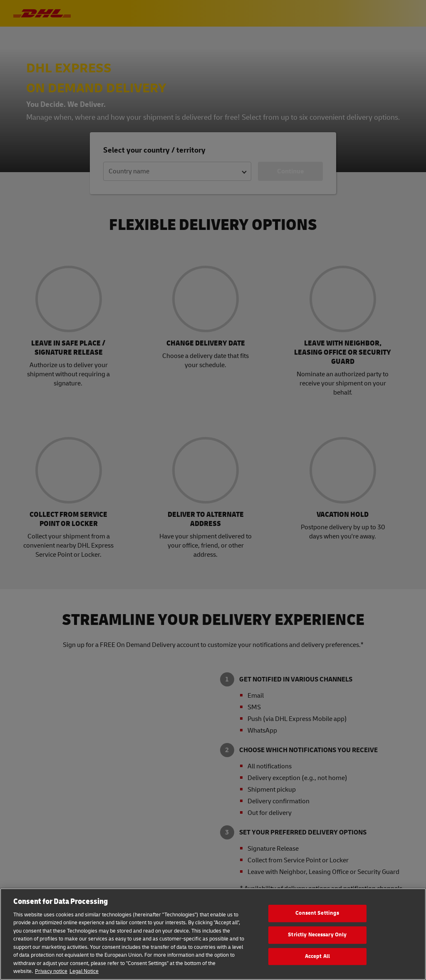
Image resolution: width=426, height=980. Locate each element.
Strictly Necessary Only (317, 935)
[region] (213, 934)
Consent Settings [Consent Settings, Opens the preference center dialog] (317, 913)
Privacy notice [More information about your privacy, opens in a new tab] (51, 971)
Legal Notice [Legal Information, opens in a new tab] (84, 971)
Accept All (317, 956)
